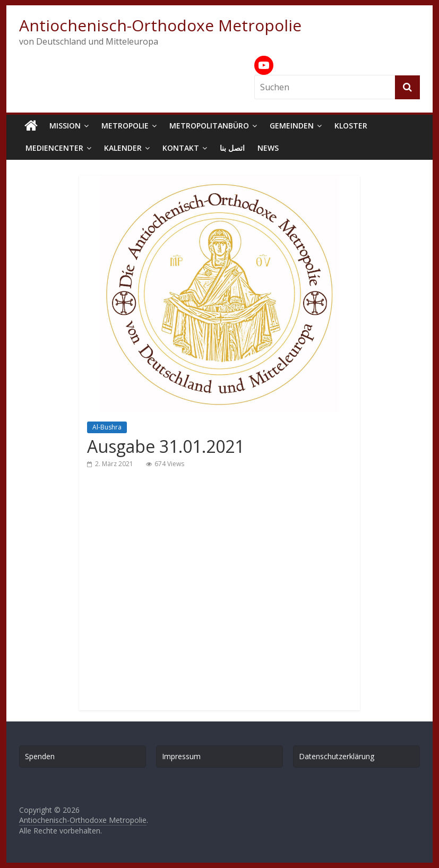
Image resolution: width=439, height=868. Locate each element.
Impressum (181, 756)
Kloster (351, 126)
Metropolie (125, 126)
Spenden (40, 756)
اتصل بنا (232, 148)
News (268, 148)
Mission (65, 126)
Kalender (123, 148)
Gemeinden (292, 126)
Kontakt (181, 148)
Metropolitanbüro (209, 126)
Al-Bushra (107, 427)
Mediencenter (54, 148)
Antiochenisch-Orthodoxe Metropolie (160, 25)
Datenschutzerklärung (337, 756)
